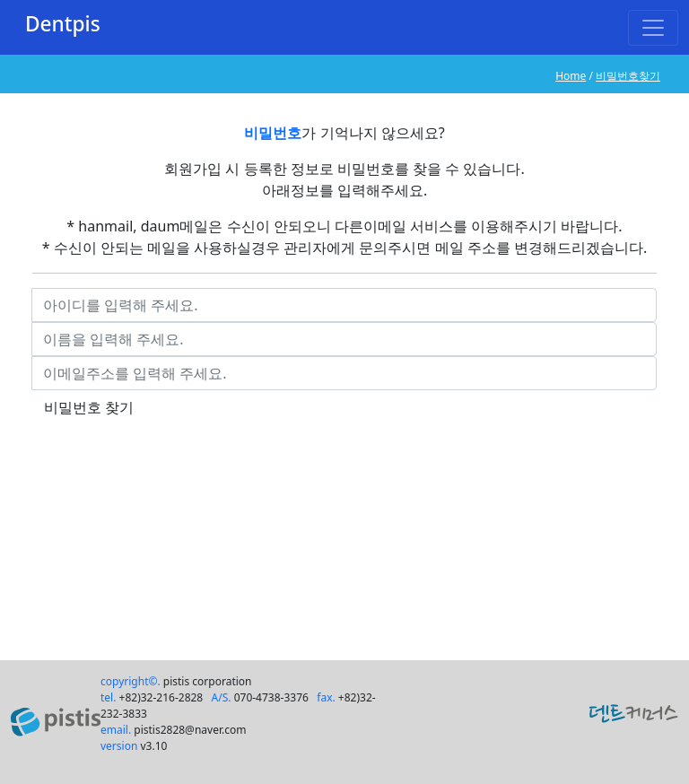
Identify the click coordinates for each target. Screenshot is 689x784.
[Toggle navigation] (653, 28)
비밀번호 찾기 (89, 407)
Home (571, 76)
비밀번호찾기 (628, 76)
